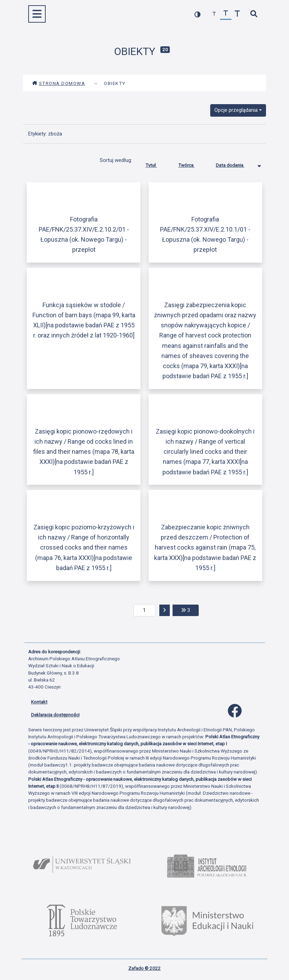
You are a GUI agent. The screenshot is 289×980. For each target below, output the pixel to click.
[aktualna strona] (144, 610)
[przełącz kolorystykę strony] (197, 14)
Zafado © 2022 (144, 968)
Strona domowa (59, 83)
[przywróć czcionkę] (226, 14)
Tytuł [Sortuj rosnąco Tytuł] (156, 164)
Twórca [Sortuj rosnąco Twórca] (192, 164)
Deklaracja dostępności (55, 715)
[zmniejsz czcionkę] (214, 14)
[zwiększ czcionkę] (237, 14)
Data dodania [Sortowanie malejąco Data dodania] (235, 164)
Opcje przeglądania (236, 110)
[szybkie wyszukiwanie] (254, 14)
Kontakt (39, 702)
